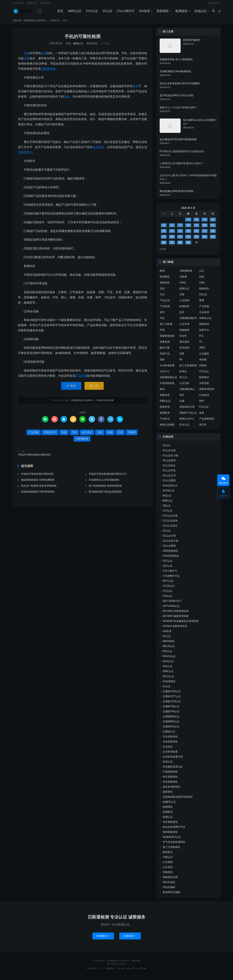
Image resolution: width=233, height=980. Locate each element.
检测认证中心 (187, 421)
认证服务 (204, 356)
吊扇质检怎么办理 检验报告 (104, 482)
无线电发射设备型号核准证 (178, 800)
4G (181, 362)
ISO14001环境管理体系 (176, 614)
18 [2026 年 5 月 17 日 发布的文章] (213, 234)
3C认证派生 (169, 468)
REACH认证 (169, 659)
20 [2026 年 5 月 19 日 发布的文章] (172, 240)
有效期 (203, 362)
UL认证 (167, 689)
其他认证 (200, 13)
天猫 (182, 297)
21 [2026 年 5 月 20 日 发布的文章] (180, 240)
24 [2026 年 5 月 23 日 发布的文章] (205, 240)
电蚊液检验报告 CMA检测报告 (38, 482)
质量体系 (165, 398)
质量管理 (165, 409)
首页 (60, 13)
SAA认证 (168, 669)
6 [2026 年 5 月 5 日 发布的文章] (172, 228)
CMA (202, 285)
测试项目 (184, 344)
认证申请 (184, 327)
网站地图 (136, 964)
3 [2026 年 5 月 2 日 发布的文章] (205, 222)
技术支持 (98, 150)
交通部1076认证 (172, 694)
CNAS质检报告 (171, 559)
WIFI (202, 404)
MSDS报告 (169, 644)
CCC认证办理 (170, 519)
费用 (202, 303)
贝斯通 (132, 435)
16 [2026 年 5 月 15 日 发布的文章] (196, 234)
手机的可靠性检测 (83, 39)
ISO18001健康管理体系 (176, 619)
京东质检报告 (170, 739)
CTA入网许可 (125, 13)
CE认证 (203, 297)
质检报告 (162, 13)
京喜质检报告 (170, 744)
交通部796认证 (171, 714)
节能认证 (168, 860)
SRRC (202, 350)
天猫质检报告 (170, 775)
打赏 (94, 389)
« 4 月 (163, 252)
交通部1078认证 (172, 704)
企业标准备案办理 (173, 759)
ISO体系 (144, 13)
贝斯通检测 (48, 71)
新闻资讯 (168, 795)
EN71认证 (168, 584)
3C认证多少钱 (170, 458)
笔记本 (203, 427)
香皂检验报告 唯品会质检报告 (105, 494)
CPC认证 (168, 564)
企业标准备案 (167, 368)
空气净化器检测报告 (174, 845)
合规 (182, 404)
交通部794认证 (171, 709)
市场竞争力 (25, 155)
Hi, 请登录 (18, 5)
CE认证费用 (169, 549)
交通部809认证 (171, 724)
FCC (201, 338)
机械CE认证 (169, 805)
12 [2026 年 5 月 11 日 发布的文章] (164, 234)
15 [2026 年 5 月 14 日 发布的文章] (188, 234)
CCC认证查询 (170, 524)
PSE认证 (167, 654)
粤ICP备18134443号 (116, 967)
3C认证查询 (169, 463)
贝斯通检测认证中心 (188, 392)
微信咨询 (213, 5)
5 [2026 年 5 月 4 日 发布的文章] (164, 228)
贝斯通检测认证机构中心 (23, 13)
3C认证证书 (169, 478)
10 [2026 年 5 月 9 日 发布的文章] (205, 228)
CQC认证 (168, 569)
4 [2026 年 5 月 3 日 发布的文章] (213, 222)
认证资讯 (168, 870)
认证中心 (165, 374)
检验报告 (204, 291)
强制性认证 (205, 321)
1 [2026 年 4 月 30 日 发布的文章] (188, 222)
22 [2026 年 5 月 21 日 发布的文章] (188, 240)
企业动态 (168, 749)
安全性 (183, 338)
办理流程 (204, 386)
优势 (182, 356)
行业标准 (204, 398)
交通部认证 (169, 734)
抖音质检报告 (170, 785)
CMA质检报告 (170, 554)
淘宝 (182, 398)
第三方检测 (166, 327)
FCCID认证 (169, 589)
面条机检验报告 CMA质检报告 (38, 494)
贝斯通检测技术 (188, 321)
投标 (162, 362)
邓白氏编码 (169, 890)
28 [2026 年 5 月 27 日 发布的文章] (180, 245)
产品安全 (165, 421)
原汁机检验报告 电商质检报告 (105, 488)
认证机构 (184, 303)
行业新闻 (168, 865)
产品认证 (165, 303)
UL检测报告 (169, 684)
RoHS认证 (168, 664)
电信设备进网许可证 (174, 830)
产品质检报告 (207, 421)
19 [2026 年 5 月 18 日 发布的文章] (164, 240)
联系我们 (103, 939)
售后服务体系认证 (173, 770)
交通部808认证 (171, 719)
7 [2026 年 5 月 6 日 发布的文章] (180, 228)
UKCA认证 (168, 679)
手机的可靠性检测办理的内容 (34, 458)
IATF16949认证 (171, 609)
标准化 (183, 374)
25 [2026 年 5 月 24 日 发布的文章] (213, 240)
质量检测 (165, 344)
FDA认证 (168, 599)
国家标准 (204, 327)
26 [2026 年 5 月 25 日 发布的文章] (164, 245)
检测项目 (204, 380)
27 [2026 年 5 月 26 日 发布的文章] (172, 245)
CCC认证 (92, 13)
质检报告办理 (187, 409)
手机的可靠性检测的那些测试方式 (107, 477)
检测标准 (165, 415)
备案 (202, 415)
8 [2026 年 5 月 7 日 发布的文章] (188, 228)
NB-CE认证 (169, 649)
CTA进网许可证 (171, 579)
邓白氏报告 (169, 885)
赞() (105, 46)
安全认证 (184, 427)
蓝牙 (182, 315)
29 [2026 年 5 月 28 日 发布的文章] (188, 245)
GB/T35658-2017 (172, 604)
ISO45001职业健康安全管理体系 (181, 624)
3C (201, 344)
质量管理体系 (207, 392)
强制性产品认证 (188, 415)
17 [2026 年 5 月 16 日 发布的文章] (205, 234)
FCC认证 (204, 409)
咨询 (162, 315)
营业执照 (184, 350)
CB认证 (167, 508)
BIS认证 (167, 498)
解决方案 (165, 350)
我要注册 (32, 5)
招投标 (203, 368)
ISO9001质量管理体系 (175, 629)
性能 (67, 99)
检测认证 (55, 23)
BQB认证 (168, 503)
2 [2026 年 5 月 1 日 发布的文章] (196, 222)
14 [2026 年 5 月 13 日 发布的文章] (180, 234)
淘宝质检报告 (170, 825)
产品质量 (81, 378)
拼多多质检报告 (171, 790)
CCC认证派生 (170, 529)
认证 (202, 273)
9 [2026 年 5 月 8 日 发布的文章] (196, 228)
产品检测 (165, 309)
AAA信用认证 (170, 488)
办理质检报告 (167, 386)
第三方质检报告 (171, 850)
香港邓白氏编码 (171, 895)
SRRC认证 (74, 13)
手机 (27, 56)
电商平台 (204, 333)
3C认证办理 (169, 453)
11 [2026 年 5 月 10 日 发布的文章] (213, 228)
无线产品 (165, 356)
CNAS (183, 285)
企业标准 (204, 315)
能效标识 (168, 855)
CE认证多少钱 (170, 544)
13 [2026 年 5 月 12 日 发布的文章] (172, 234)
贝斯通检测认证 (168, 380)
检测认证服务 (167, 427)
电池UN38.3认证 (172, 840)
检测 (44, 56)
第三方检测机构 (188, 368)
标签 (162, 392)
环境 (136, 89)
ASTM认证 (169, 493)
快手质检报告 (170, 780)
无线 (27, 61)
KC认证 (167, 639)
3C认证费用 (169, 483)
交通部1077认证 (172, 699)
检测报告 (181, 13)
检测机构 (184, 309)
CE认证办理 (169, 539)
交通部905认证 (171, 729)
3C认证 (107, 13)
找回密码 (45, 5)
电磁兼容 (184, 333)
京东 (162, 297)
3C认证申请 (169, 473)
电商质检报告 (170, 835)
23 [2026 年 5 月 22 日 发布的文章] (196, 240)
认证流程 (184, 386)
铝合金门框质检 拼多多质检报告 (39, 488)
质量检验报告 (167, 338)
